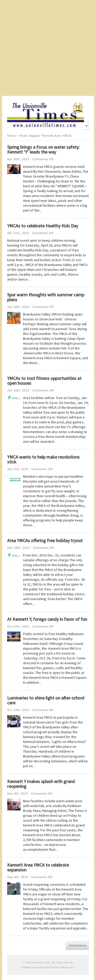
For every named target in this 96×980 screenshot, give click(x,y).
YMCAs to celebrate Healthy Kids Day (43, 226)
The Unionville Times (38, 962)
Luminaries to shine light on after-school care (46, 700)
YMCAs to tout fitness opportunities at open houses (44, 381)
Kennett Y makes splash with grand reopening (41, 784)
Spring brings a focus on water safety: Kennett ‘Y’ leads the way (43, 149)
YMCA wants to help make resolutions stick (43, 459)
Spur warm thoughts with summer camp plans (46, 297)
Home (11, 136)
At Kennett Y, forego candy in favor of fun (47, 619)
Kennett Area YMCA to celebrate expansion (38, 867)
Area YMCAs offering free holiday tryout (45, 540)
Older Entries (77, 945)
